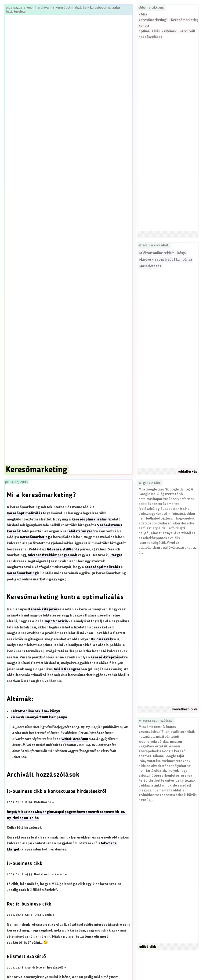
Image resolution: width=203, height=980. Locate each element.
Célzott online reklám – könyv (164, 253)
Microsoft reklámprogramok (53, 555)
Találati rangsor (81, 531)
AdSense (54, 549)
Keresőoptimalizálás (71, 8)
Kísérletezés (151, 266)
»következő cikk (184, 709)
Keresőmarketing (35, 537)
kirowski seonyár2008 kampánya (167, 260)
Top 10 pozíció (56, 621)
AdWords (71, 549)
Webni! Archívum (39, 8)
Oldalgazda (15, 8)
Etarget (116, 555)
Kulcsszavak (102, 639)
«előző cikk (147, 947)
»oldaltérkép (187, 472)
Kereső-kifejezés (43, 609)
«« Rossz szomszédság (156, 721)
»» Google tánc (150, 483)
